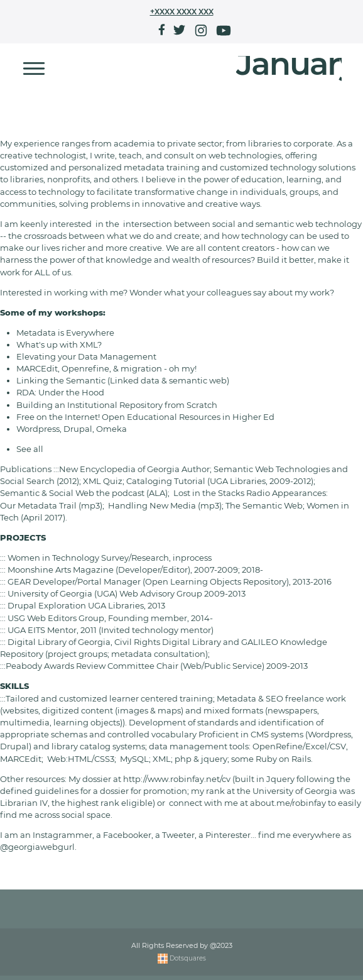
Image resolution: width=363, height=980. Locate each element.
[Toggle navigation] (34, 69)
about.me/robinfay (288, 803)
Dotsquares (182, 962)
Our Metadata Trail (38, 506)
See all (30, 449)
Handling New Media (152, 506)
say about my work (291, 293)
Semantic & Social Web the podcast (72, 493)
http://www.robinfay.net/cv (177, 779)
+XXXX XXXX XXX (182, 12)
